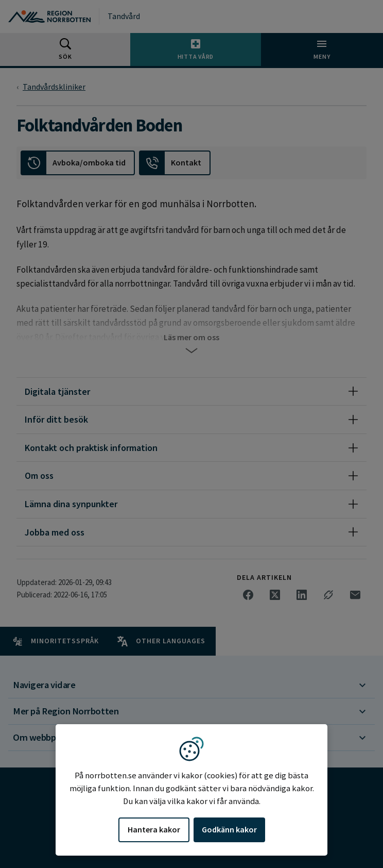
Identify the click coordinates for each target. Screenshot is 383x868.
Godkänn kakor (229, 829)
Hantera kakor (154, 829)
